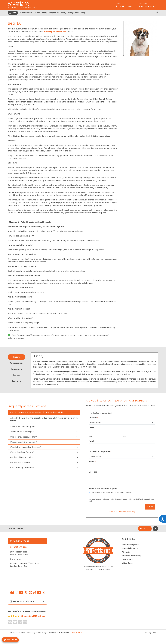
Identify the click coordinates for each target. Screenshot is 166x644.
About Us (126, 552)
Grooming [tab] (17, 381)
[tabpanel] (94, 370)
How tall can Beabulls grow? (22, 427)
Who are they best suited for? (23, 437)
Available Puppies (130, 545)
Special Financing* (131, 548)
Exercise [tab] (17, 375)
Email (92, 441)
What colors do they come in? (23, 442)
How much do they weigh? (22, 432)
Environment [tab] (17, 369)
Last (124, 437)
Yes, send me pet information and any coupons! (111, 492)
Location (93, 418)
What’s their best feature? (22, 452)
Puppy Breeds (74, 13)
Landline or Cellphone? (100, 451)
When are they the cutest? (22, 468)
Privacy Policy (151, 633)
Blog (83, 13)
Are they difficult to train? (21, 457)
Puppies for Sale (27, 13)
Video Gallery (41, 13)
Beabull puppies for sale (55, 32)
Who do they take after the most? (25, 447)
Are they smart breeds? (21, 462)
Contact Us (127, 559)
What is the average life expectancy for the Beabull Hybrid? (37, 412)
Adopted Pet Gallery (57, 13)
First (90, 437)
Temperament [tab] (16, 363)
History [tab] (17, 357)
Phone (92, 462)
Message (93, 472)
